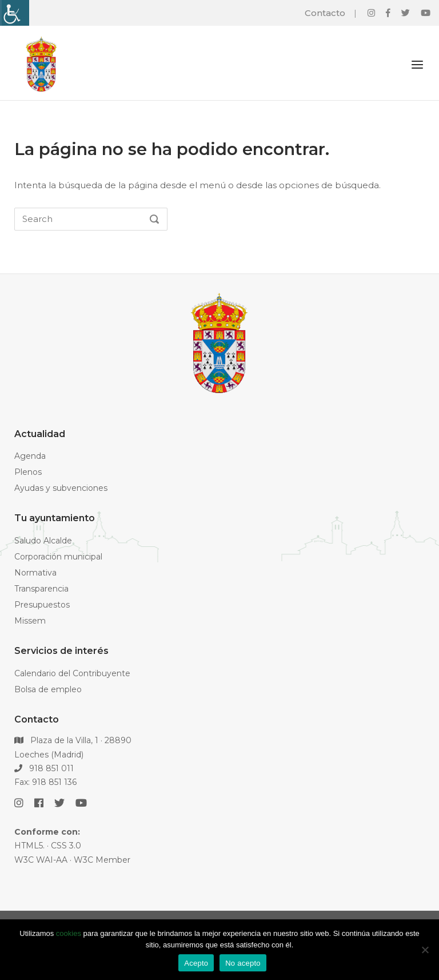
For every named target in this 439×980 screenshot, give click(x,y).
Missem (30, 621)
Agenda (30, 456)
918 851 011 (44, 768)
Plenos (28, 472)
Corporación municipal (58, 557)
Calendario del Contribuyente (72, 673)
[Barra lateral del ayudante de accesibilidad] (14, 13)
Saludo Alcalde (43, 541)
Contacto (325, 13)
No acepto (243, 963)
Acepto (196, 963)
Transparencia (41, 589)
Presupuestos (42, 605)
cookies (69, 933)
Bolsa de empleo (48, 689)
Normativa (35, 573)
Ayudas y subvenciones (61, 488)
